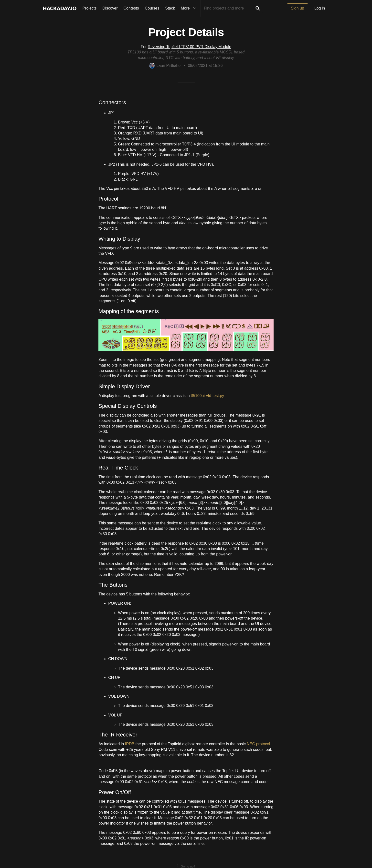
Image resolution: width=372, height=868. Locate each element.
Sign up (298, 8)
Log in (320, 8)
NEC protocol (258, 744)
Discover (110, 8)
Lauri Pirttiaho (165, 66)
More (190, 8)
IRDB (130, 744)
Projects (90, 8)
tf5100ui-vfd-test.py (207, 396)
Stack (170, 8)
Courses (152, 8)
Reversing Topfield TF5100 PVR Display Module (190, 47)
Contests (131, 8)
